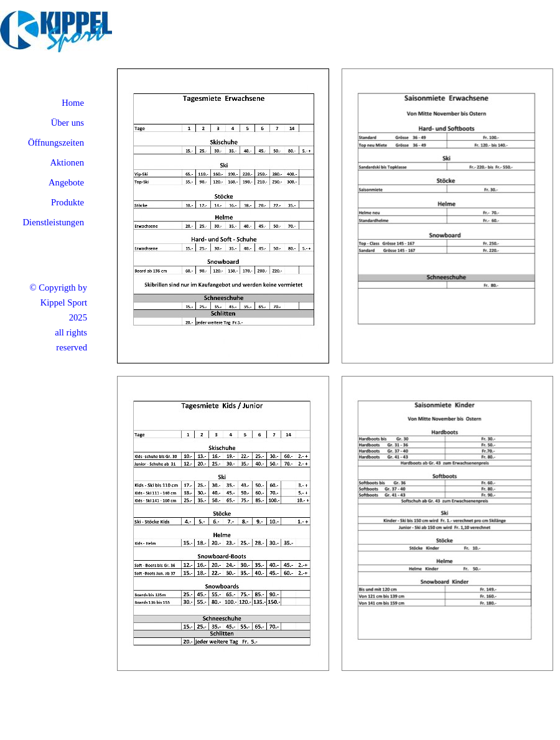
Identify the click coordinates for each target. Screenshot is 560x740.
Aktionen (67, 162)
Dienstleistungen (53, 222)
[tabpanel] (44, 317)
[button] (223, 75)
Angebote (66, 182)
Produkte (68, 202)
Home (73, 103)
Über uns (68, 123)
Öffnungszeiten (56, 143)
